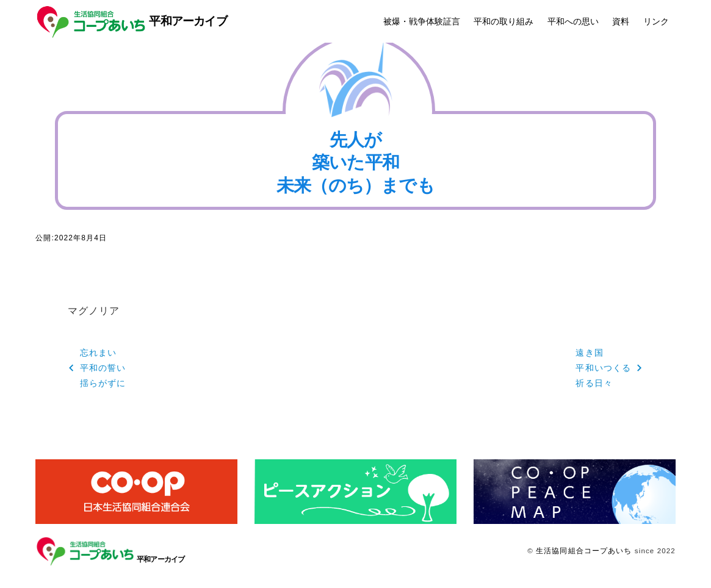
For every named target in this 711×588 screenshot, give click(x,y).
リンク (656, 21)
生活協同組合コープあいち (584, 551)
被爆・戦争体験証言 (422, 21)
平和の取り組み (503, 21)
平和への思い (573, 21)
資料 (621, 21)
